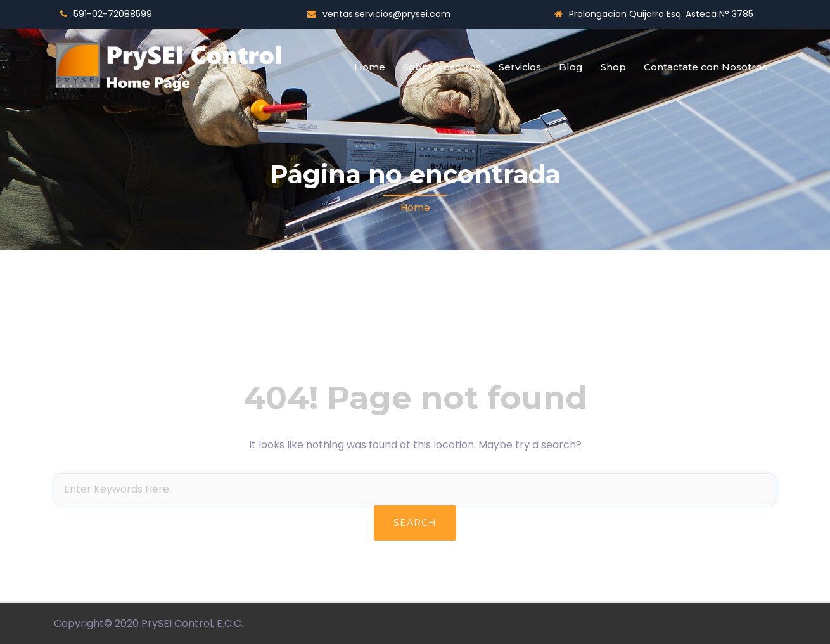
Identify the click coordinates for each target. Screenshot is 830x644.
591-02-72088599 (113, 14)
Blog (571, 67)
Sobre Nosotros (442, 67)
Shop (613, 67)
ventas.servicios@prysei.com (386, 14)
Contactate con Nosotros (705, 67)
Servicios (520, 67)
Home (370, 67)
